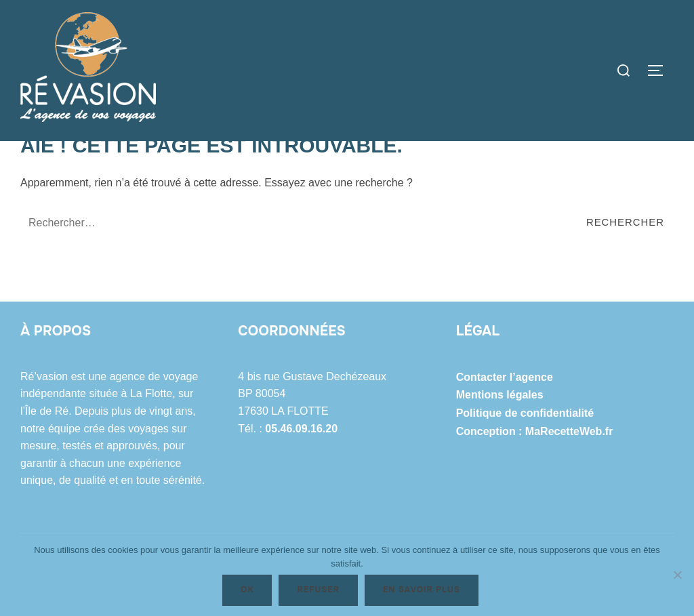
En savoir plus (422, 590)
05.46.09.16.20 (301, 511)
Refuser (318, 590)
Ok (247, 590)
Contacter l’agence (505, 460)
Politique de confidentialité (525, 496)
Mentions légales (500, 477)
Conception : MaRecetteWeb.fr (535, 513)
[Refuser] (677, 575)
